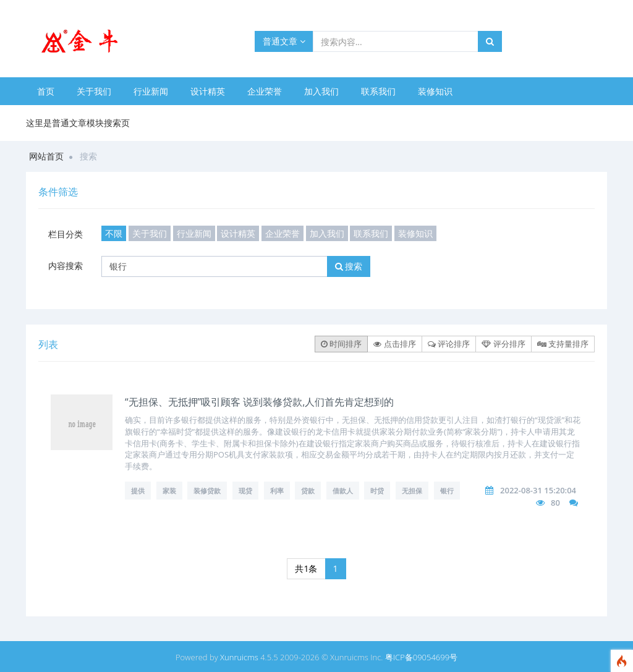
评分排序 (503, 344)
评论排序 (449, 344)
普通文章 (284, 41)
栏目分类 (66, 234)
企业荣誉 (265, 91)
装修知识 (435, 91)
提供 (138, 491)
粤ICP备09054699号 (421, 657)
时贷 (377, 491)
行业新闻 (151, 91)
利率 (277, 491)
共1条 (306, 568)
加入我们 (321, 91)
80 (555, 503)
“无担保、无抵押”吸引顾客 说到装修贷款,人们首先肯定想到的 (259, 402)
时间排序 (341, 344)
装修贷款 (207, 491)
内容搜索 (66, 266)
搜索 (349, 266)
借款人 (343, 491)
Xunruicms (239, 657)
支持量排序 (563, 344)
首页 (46, 91)
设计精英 (208, 91)
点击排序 (394, 344)
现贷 (245, 491)
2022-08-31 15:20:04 (538, 490)
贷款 (308, 491)
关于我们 (94, 91)
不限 (114, 233)
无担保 (412, 491)
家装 (169, 491)
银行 (447, 491)
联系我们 (378, 91)
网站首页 (46, 156)
